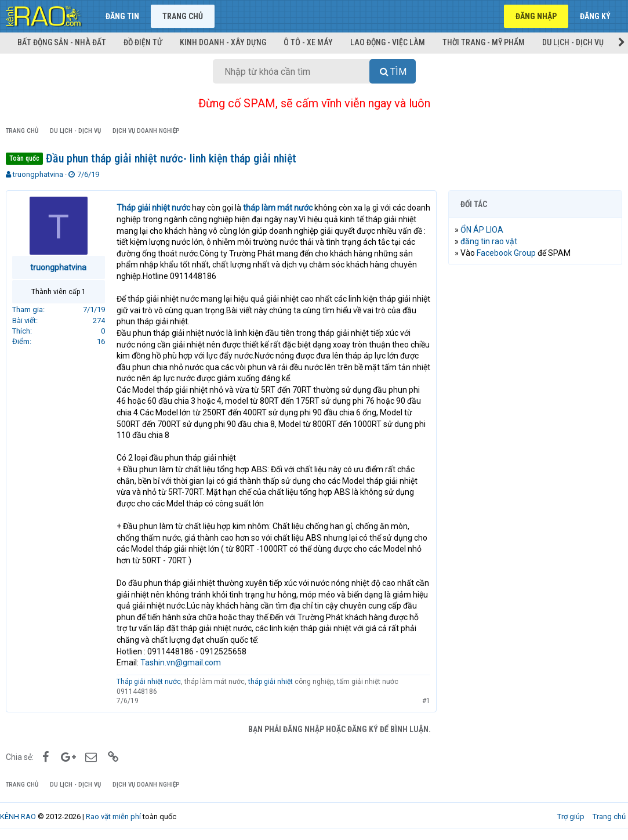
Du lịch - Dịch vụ (573, 42)
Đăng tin (122, 16)
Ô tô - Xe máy (308, 42)
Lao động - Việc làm (388, 42)
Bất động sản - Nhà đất (62, 42)
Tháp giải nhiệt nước (149, 682)
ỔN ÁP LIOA (482, 230)
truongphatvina (38, 174)
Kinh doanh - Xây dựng (223, 42)
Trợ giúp (571, 817)
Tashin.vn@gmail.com (181, 662)
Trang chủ (183, 16)
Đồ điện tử (143, 42)
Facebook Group (506, 253)
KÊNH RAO (18, 817)
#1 (426, 701)
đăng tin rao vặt (489, 241)
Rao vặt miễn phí (113, 817)
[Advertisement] (535, 349)
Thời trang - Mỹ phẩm (484, 42)
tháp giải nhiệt (271, 682)
